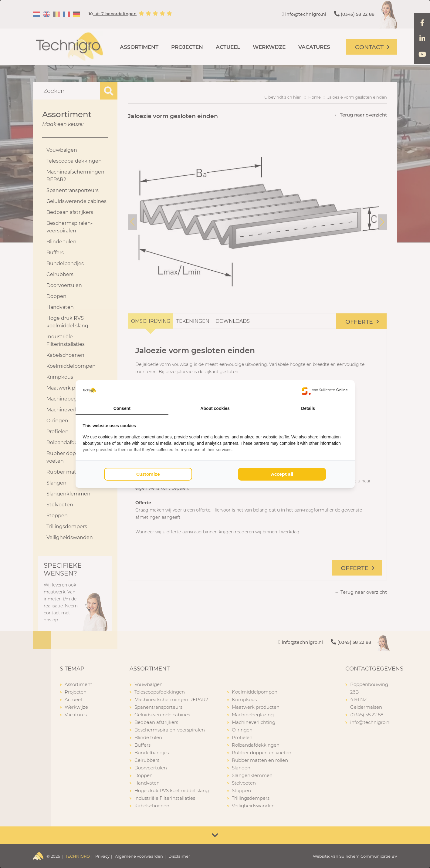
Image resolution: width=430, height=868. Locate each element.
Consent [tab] (122, 408)
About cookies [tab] (215, 408)
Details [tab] (308, 408)
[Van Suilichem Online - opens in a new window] (325, 391)
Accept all (282, 474)
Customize (148, 474)
